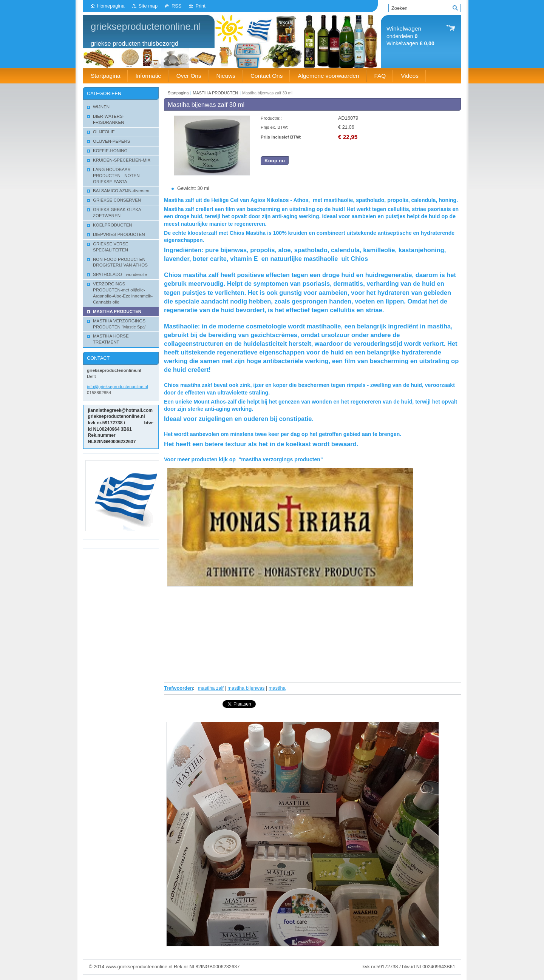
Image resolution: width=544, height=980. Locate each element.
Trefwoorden (178, 688)
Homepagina (111, 6)
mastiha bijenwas (246, 688)
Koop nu (275, 161)
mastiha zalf (211, 688)
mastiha (277, 688)
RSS (176, 6)
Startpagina (178, 93)
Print (200, 6)
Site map (148, 6)
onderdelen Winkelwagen (410, 36)
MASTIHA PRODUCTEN (216, 93)
